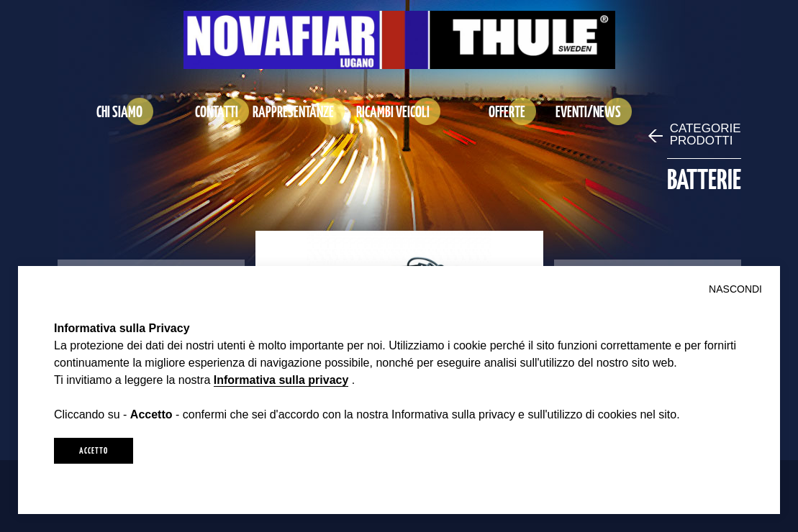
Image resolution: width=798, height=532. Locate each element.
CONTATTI (217, 111)
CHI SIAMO (119, 111)
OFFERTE (507, 111)
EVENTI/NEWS (588, 111)
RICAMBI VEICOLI (393, 111)
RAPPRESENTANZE (293, 111)
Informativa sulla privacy (281, 380)
